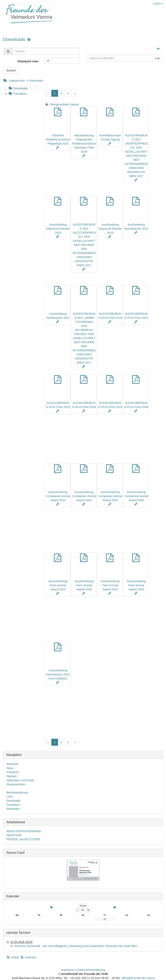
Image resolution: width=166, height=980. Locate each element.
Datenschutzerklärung (91, 970)
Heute (83, 906)
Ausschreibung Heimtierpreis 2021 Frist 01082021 (58, 674)
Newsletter (13, 809)
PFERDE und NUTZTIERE (23, 839)
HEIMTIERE (14, 835)
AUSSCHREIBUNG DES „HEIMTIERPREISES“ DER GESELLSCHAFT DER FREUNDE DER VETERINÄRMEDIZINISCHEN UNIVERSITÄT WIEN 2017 (136, 156)
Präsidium (13, 772)
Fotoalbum (17, 94)
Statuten (12, 776)
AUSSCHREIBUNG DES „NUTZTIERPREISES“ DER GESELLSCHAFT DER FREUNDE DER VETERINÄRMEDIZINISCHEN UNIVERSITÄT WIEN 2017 (84, 245)
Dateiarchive (17, 81)
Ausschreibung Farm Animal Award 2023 (58, 585)
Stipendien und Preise (20, 780)
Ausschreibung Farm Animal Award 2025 (110, 585)
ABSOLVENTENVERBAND (24, 831)
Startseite (12, 764)
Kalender (28, 957)
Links (10, 797)
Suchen (11, 70)
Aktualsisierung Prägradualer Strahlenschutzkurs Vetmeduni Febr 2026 (84, 144)
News (10, 768)
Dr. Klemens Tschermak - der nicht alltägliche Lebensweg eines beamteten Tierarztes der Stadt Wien (74, 946)
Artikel (13, 957)
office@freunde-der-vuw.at (138, 978)
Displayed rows (28, 61)
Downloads (15, 39)
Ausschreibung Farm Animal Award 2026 (136, 585)
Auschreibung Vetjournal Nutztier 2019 (110, 229)
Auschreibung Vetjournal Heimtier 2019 (58, 229)
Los (157, 58)
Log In (158, 3)
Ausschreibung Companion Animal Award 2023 (58, 496)
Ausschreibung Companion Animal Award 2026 (136, 496)
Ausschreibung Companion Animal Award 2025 (110, 496)
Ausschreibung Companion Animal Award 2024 (84, 496)
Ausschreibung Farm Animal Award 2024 (84, 585)
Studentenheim (16, 784)
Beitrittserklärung (17, 793)
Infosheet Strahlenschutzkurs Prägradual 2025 (58, 139)
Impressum (68, 970)
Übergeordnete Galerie (62, 104)
